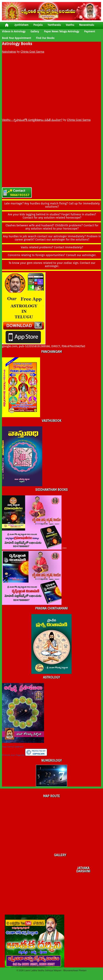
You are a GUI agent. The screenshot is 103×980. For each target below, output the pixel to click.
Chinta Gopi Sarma (32, 52)
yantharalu (54, 25)
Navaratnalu (87, 25)
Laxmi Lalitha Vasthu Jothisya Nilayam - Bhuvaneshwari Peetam (55, 970)
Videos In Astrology (14, 31)
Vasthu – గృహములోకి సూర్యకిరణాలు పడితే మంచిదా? (32, 120)
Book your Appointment (16, 38)
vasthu (70, 25)
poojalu (38, 25)
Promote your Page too (13, 755)
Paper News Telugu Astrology (62, 31)
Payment (90, 31)
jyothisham (21, 25)
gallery (35, 31)
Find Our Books (45, 38)
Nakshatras (9, 52)
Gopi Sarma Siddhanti (13, 747)
